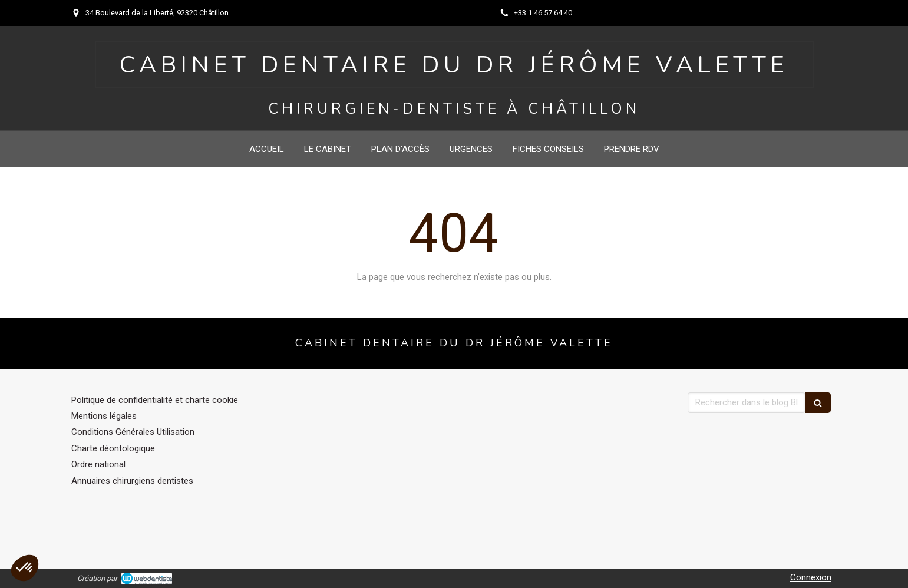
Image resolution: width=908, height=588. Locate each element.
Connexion (811, 577)
